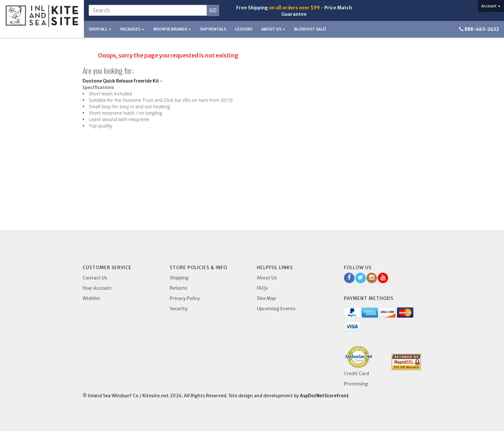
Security (179, 309)
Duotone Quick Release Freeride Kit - (123, 81)
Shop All (100, 29)
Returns (178, 288)
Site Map (266, 298)
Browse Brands (172, 29)
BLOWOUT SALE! (310, 29)
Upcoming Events (276, 309)
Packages (132, 29)
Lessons (244, 29)
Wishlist (91, 298)
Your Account (97, 288)
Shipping (179, 278)
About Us (273, 29)
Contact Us (95, 278)
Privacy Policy (185, 298)
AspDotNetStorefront (324, 396)
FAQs (262, 288)
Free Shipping (252, 8)
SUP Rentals (213, 29)
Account (491, 6)
